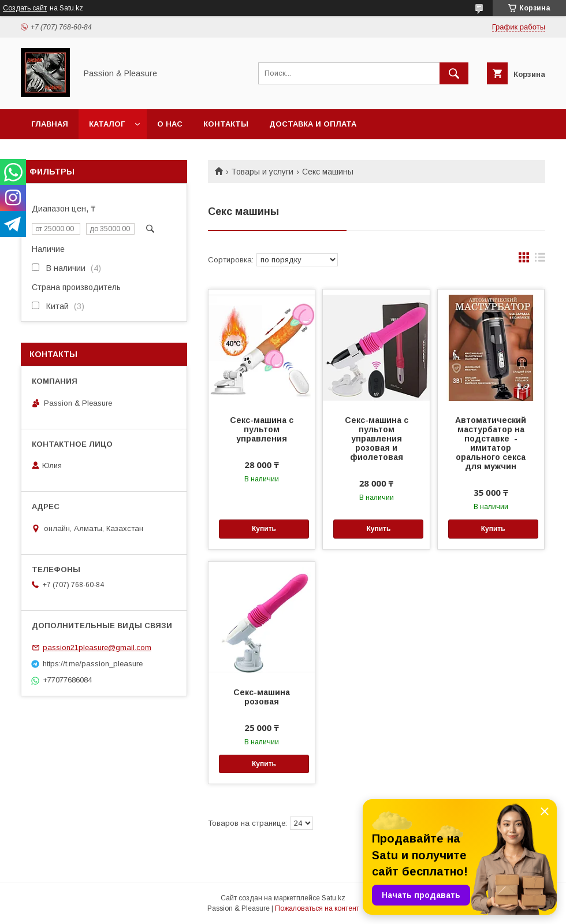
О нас (170, 124)
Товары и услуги (262, 172)
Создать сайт (25, 8)
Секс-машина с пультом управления (262, 429)
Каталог (107, 124)
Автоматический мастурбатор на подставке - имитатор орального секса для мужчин (491, 443)
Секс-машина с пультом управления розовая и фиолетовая (377, 439)
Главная (50, 124)
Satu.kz (334, 898)
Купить (264, 529)
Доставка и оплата (313, 124)
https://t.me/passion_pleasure (93, 664)
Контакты (226, 124)
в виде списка (540, 260)
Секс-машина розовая (262, 697)
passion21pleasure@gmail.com (97, 647)
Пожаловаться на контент (317, 908)
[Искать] (454, 73)
